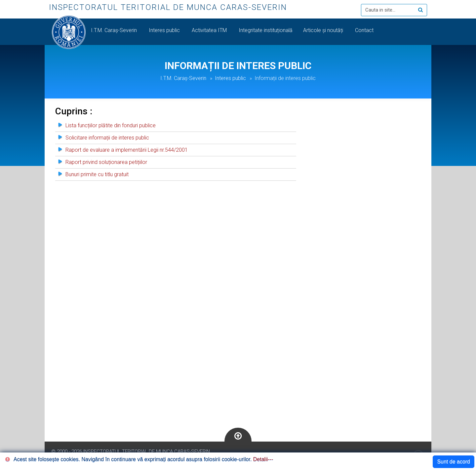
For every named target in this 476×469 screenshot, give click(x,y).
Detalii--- (263, 459)
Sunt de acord (454, 462)
